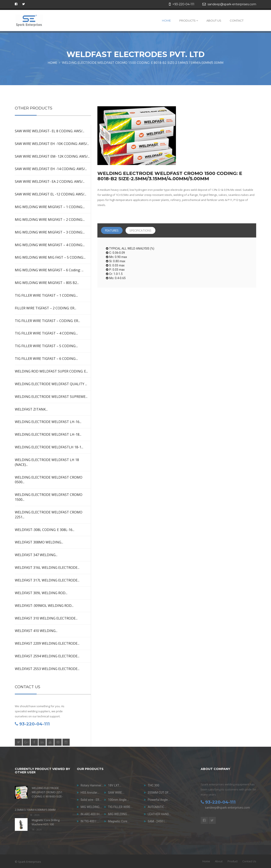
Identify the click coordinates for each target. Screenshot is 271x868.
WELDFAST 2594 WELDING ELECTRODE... (47, 656)
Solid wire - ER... (91, 800)
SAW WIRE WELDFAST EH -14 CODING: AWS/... (51, 169)
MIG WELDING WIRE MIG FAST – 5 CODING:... (50, 257)
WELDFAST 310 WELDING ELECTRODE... (46, 618)
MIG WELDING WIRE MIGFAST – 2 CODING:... (50, 220)
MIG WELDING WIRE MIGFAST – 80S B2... (47, 283)
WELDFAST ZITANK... (31, 409)
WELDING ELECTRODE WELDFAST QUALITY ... (51, 384)
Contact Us (249, 861)
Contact (237, 20)
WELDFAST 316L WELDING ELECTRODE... (47, 568)
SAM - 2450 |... (157, 821)
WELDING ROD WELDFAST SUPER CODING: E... (51, 371)
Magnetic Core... (119, 821)
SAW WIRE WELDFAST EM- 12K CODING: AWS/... (52, 156)
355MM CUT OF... (159, 793)
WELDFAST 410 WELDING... (36, 631)
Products (189, 20)
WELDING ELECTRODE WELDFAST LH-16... (48, 422)
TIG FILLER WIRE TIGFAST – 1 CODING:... (46, 295)
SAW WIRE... (116, 793)
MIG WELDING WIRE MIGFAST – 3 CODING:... (50, 232)
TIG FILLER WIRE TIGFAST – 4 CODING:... (46, 333)
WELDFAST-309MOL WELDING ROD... (44, 606)
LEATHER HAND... (160, 814)
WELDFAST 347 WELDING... (36, 555)
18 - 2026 (35, 815)
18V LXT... (115, 785)
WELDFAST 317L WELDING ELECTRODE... (47, 580)
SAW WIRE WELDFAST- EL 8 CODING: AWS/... (50, 131)
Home (166, 20)
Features (113, 230)
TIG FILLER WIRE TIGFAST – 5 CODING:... (46, 346)
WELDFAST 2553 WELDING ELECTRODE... (47, 669)
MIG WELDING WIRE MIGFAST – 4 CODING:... (50, 245)
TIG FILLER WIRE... (120, 807)
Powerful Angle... (159, 800)
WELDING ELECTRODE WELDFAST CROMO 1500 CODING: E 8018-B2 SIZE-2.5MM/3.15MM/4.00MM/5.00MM (143, 63)
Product (233, 861)
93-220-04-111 (32, 724)
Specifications (143, 230)
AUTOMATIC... (157, 807)
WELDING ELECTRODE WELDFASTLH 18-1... (49, 447)
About (219, 861)
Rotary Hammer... (92, 785)
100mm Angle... (118, 800)
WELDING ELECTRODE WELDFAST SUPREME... (51, 397)
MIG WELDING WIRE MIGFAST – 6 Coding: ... (49, 270)
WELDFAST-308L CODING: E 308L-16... (45, 530)
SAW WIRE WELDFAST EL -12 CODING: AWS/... (50, 194)
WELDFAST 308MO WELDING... (39, 542)
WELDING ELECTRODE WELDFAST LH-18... (48, 434)
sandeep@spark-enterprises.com (227, 807)
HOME (52, 63)
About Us (214, 20)
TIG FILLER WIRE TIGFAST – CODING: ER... (47, 321)
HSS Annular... (90, 793)
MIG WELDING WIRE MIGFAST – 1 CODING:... (50, 207)
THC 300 (154, 785)
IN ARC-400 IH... (91, 814)
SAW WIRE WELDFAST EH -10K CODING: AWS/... (52, 144)
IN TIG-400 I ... (90, 821)
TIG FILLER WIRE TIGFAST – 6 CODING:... (46, 359)
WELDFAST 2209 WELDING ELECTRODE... (47, 643)
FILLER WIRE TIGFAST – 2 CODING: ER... (46, 308)
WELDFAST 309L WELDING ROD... (41, 593)
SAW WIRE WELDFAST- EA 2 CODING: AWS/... (50, 182)
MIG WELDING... (91, 807)
